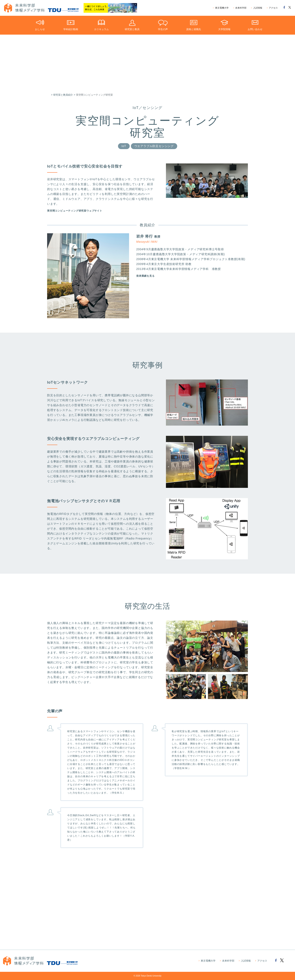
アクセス (272, 8)
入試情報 (256, 8)
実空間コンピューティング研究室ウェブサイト (79, 213)
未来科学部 (240, 8)
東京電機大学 (221, 8)
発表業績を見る (147, 280)
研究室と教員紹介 (63, 95)
